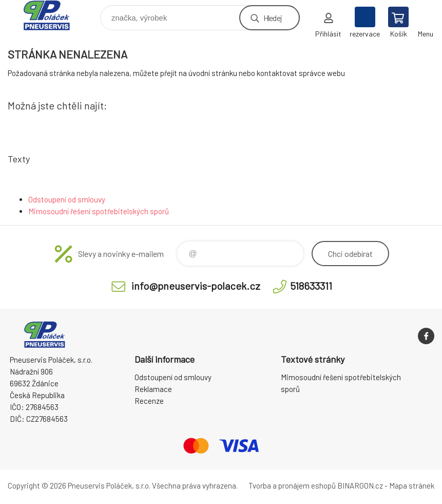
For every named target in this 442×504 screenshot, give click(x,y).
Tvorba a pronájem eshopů (292, 486)
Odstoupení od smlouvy (67, 199)
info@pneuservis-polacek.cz (196, 286)
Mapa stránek (412, 486)
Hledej (273, 18)
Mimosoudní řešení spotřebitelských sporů (99, 211)
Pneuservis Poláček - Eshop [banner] (53, 15)
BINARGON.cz (360, 486)
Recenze (149, 401)
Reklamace (153, 389)
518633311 (311, 286)
